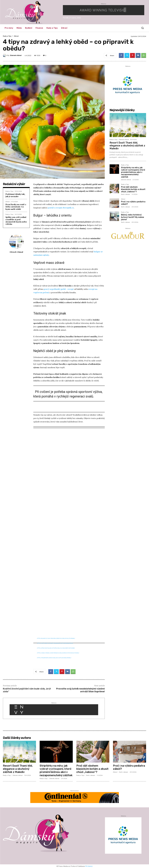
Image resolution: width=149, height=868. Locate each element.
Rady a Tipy (7, 36)
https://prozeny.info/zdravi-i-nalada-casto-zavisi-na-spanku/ (54, 658)
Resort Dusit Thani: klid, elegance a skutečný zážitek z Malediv (127, 146)
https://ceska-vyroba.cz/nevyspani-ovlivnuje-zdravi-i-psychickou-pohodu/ (58, 653)
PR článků (89, 866)
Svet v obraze (125, 194)
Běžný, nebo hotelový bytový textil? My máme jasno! (133, 217)
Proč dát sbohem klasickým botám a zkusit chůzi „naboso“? (133, 189)
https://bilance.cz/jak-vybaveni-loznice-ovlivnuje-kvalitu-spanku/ (56, 638)
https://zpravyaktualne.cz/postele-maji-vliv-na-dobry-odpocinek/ (56, 648)
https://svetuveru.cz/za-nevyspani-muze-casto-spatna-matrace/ (55, 643)
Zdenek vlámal (16, 55)
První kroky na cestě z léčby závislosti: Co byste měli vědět (16, 207)
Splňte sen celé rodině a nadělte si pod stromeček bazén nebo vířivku (16, 221)
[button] (142, 28)
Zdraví (16, 36)
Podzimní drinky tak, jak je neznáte (15, 195)
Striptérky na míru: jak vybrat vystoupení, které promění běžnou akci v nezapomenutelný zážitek (133, 172)
